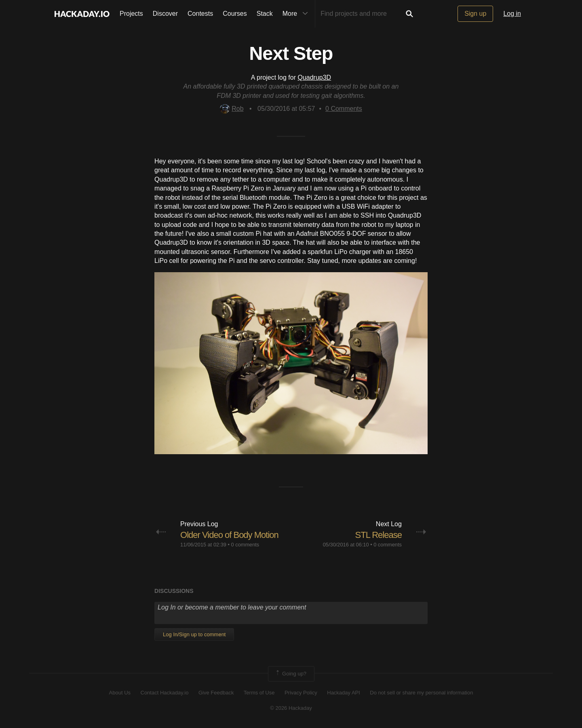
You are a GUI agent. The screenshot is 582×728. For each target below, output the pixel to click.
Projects (131, 14)
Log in (512, 14)
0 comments (245, 545)
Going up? (291, 674)
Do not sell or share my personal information (421, 693)
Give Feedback (216, 693)
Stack (265, 14)
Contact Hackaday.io (165, 693)
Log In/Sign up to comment (194, 634)
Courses (235, 14)
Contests (200, 14)
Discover (165, 14)
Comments (344, 109)
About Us (120, 693)
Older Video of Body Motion (229, 535)
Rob (232, 109)
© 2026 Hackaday (291, 708)
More (297, 14)
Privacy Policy (301, 693)
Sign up (475, 14)
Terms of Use (259, 693)
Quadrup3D (314, 77)
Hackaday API (344, 693)
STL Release (379, 535)
